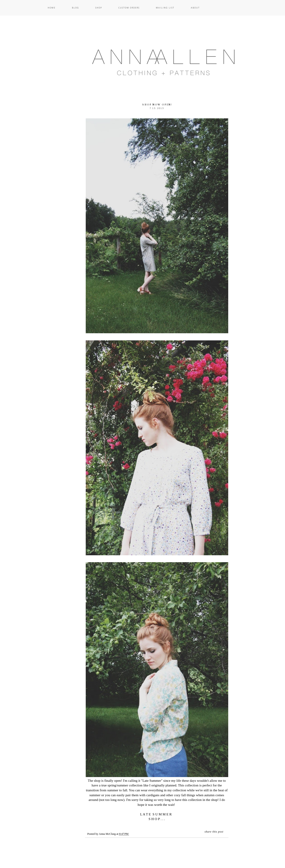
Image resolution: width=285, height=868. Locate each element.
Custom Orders (129, 8)
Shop (99, 8)
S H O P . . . (157, 819)
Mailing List (165, 8)
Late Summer (152, 781)
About (195, 8)
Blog (75, 8)
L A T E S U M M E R (157, 814)
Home (52, 8)
